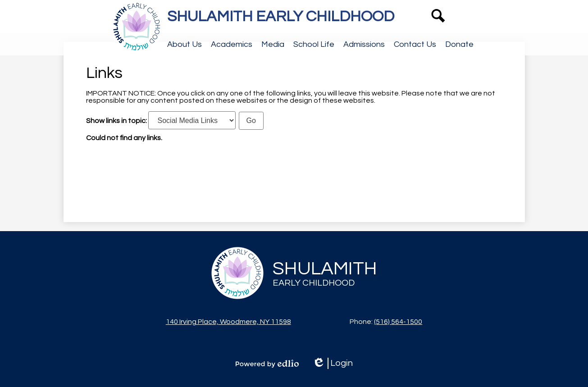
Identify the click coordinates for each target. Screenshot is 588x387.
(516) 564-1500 (398, 322)
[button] (185, 44)
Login (333, 363)
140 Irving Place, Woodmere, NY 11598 (228, 322)
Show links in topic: (116, 121)
